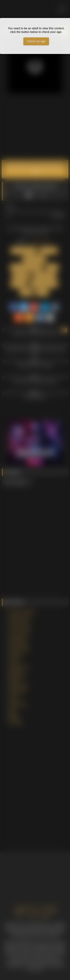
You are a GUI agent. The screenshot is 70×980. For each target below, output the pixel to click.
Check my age (36, 41)
